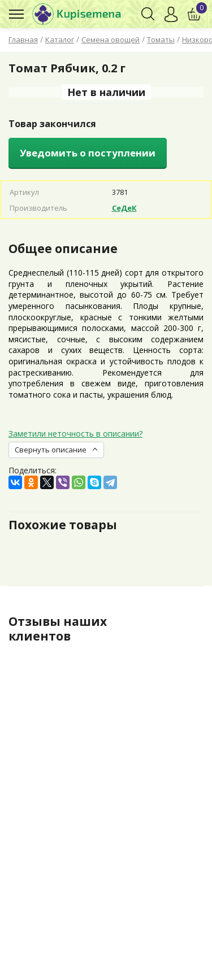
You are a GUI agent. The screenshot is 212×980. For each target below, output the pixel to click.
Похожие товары (63, 525)
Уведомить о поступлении (88, 153)
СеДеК (124, 208)
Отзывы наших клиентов (58, 628)
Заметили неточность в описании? (75, 434)
